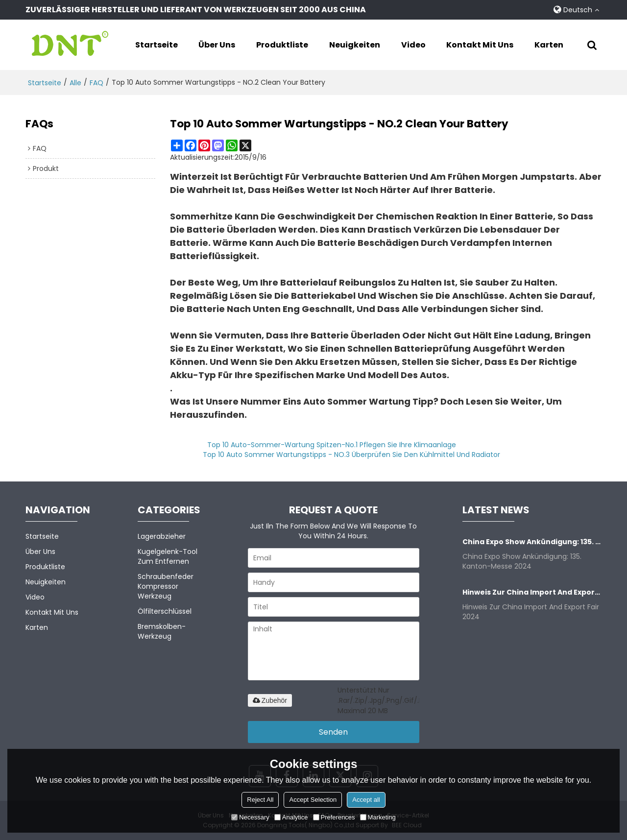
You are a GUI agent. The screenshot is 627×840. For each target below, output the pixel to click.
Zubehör (270, 700)
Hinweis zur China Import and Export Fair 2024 (532, 592)
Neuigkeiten (355, 45)
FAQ (96, 83)
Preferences (334, 817)
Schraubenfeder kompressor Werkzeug (166, 586)
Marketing (378, 817)
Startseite (157, 45)
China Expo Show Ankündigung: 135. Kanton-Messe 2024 (532, 542)
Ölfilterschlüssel (165, 611)
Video (413, 45)
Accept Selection (313, 800)
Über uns (217, 45)
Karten (549, 45)
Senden (333, 732)
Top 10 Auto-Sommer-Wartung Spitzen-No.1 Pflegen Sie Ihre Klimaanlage (332, 445)
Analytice (291, 817)
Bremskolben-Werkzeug (162, 631)
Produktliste (282, 45)
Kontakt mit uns (480, 45)
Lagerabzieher (162, 536)
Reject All (260, 800)
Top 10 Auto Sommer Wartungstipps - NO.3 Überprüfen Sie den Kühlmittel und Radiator (351, 455)
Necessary (250, 817)
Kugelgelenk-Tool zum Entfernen (168, 556)
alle (75, 83)
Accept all (366, 800)
